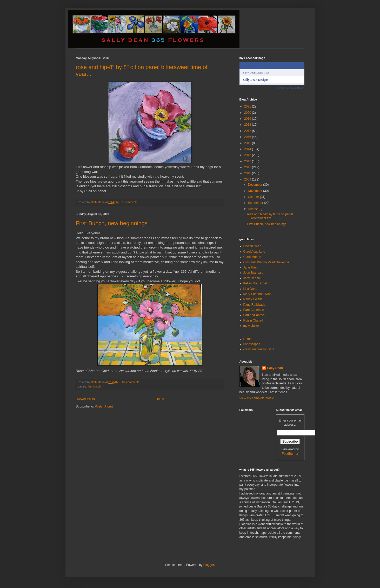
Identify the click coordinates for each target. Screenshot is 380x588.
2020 (248, 113)
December (255, 185)
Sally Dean (275, 368)
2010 (248, 173)
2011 (248, 167)
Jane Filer (250, 268)
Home (160, 399)
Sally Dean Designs (256, 80)
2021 (248, 106)
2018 (248, 125)
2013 (248, 155)
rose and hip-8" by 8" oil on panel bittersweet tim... (270, 216)
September (256, 203)
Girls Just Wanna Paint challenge (266, 262)
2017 (248, 131)
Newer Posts (86, 399)
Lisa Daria (250, 289)
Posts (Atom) (104, 406)
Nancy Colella (253, 299)
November (255, 191)
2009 (248, 179)
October (254, 197)
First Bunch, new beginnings (112, 223)
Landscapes (252, 344)
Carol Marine (252, 257)
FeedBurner (290, 454)
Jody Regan (252, 278)
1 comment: (130, 202)
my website (251, 326)
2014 (248, 149)
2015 (248, 143)
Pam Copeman (254, 310)
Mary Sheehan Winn (258, 294)
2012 (248, 161)
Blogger (209, 565)
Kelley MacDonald (256, 283)
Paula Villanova (254, 315)
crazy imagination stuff (259, 349)
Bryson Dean (252, 246)
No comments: (132, 382)
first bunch (94, 386)
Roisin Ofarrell (253, 320)
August (253, 209)
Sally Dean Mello (253, 72)
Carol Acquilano (254, 252)
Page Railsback (254, 305)
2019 (248, 119)
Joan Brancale (253, 273)
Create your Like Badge (291, 88)
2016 (248, 137)
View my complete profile (257, 398)
